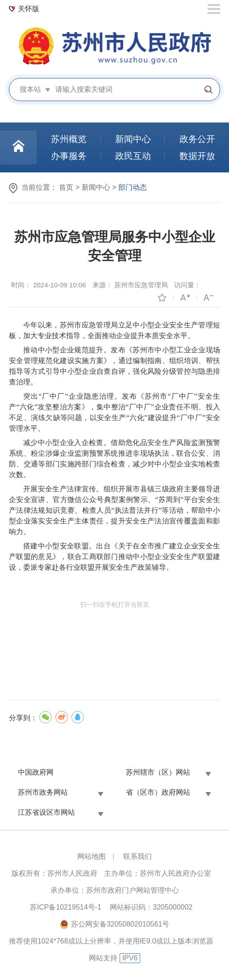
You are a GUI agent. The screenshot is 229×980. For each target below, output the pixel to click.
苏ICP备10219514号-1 (66, 907)
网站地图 (92, 856)
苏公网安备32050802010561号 (120, 924)
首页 (66, 187)
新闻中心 (96, 187)
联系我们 (137, 856)
